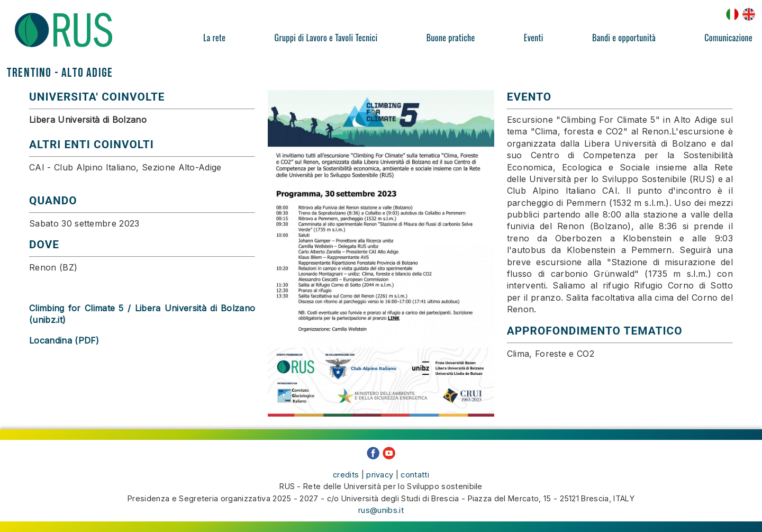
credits (346, 475)
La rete (214, 38)
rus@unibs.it (381, 510)
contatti (415, 475)
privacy (380, 475)
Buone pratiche (451, 38)
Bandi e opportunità (624, 38)
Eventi (534, 38)
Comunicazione (728, 38)
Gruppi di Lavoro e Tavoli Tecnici (326, 38)
